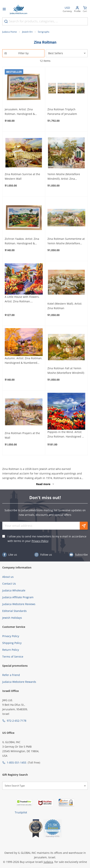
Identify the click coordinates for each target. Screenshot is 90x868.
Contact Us (9, 584)
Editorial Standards (14, 611)
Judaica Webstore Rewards (19, 682)
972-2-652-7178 (17, 721)
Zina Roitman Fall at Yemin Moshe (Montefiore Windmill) (66, 370)
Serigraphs (44, 32)
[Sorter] (67, 53)
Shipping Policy (12, 643)
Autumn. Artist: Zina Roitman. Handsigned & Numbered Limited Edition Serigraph (24, 361)
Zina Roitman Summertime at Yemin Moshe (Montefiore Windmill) (66, 241)
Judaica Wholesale (14, 590)
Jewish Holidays (12, 618)
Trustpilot (21, 812)
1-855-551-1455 (17, 763)
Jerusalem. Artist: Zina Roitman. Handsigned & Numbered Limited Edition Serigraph (22, 112)
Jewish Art (27, 32)
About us (8, 577)
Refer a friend (11, 675)
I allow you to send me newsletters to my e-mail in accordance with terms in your (47, 539)
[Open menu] (4, 9)
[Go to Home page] (19, 9)
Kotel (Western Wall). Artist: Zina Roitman (65, 306)
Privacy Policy (40, 541)
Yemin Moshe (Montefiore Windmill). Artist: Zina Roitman (64, 177)
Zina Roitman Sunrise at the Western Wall (22, 176)
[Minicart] (85, 10)
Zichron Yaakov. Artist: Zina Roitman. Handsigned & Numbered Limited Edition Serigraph (22, 241)
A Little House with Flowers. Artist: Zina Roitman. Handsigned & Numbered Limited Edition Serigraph (22, 299)
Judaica (48, 862)
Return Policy (11, 650)
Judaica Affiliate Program (18, 597)
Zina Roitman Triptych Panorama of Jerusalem (62, 112)
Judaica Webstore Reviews (19, 604)
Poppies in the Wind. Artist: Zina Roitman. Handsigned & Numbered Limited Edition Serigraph (66, 434)
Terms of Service (13, 657)
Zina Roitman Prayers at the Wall (22, 435)
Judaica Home (10, 32)
